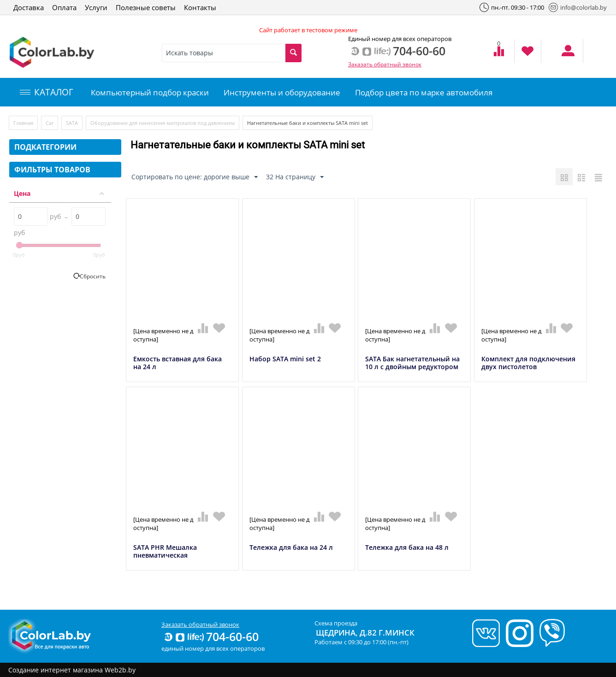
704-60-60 (211, 636)
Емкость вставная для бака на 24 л (178, 363)
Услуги (96, 7)
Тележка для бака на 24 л (291, 548)
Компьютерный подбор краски (150, 92)
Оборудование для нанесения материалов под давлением (163, 123)
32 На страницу (295, 177)
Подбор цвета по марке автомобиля (424, 92)
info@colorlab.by (578, 7)
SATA (72, 123)
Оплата (64, 7)
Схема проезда (336, 623)
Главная (23, 123)
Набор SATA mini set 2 (285, 359)
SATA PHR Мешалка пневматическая (165, 552)
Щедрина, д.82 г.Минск (365, 633)
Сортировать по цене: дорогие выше (195, 177)
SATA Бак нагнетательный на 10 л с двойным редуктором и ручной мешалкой (412, 367)
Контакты (200, 7)
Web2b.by (120, 670)
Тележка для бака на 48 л (407, 548)
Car (50, 123)
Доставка (29, 7)
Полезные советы (146, 7)
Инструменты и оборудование (282, 92)
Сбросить (93, 276)
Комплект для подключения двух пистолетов (528, 363)
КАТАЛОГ (47, 92)
